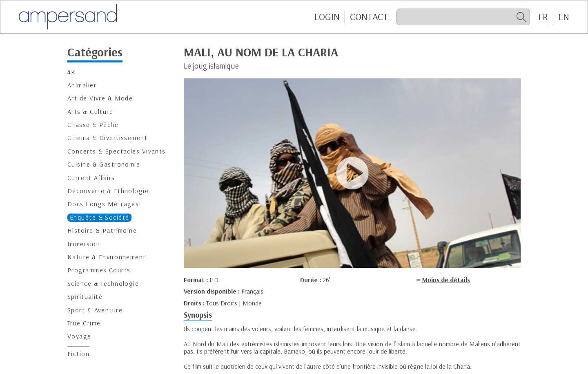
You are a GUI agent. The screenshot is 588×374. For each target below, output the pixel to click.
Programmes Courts (99, 270)
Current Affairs (91, 178)
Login (327, 17)
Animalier (82, 85)
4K (72, 72)
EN (564, 17)
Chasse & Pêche (93, 125)
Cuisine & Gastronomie (104, 164)
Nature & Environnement (107, 257)
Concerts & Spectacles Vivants (117, 151)
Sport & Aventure (95, 310)
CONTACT (369, 17)
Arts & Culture (90, 112)
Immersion (84, 244)
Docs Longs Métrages (103, 204)
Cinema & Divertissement (107, 138)
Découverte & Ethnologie (108, 191)
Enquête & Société (99, 217)
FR (543, 17)
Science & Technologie (103, 284)
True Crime (84, 323)
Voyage (79, 336)
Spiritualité (85, 297)
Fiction (78, 354)
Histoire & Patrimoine (102, 230)
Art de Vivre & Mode (100, 98)
